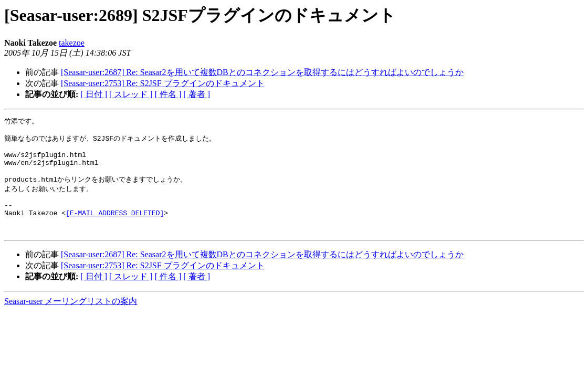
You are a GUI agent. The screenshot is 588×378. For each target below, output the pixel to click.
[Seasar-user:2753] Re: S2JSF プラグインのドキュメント (163, 83)
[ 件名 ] (168, 94)
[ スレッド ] (131, 94)
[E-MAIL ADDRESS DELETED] (115, 227)
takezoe (72, 43)
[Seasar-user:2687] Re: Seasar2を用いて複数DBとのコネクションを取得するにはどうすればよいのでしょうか (262, 72)
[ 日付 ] (94, 94)
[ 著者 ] (197, 94)
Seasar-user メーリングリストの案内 (71, 319)
